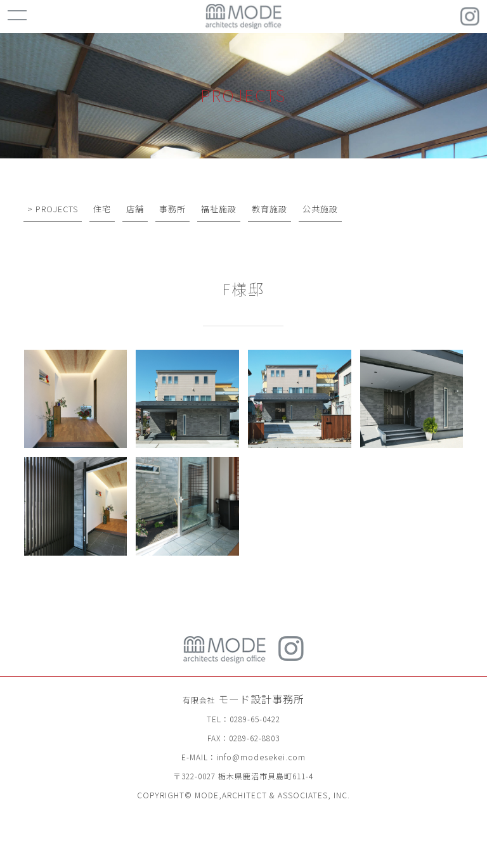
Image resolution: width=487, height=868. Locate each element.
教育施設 (269, 209)
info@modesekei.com (261, 757)
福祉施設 (219, 209)
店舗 (135, 209)
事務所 (172, 209)
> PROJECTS (53, 209)
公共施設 (320, 209)
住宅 (102, 209)
